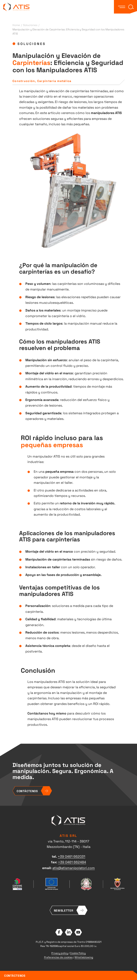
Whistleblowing (84, 957)
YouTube (78, 932)
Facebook (59, 932)
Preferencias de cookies (58, 957)
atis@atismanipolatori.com (74, 868)
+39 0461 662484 (72, 862)
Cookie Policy (78, 953)
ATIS (17, 7)
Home (16, 25)
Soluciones (30, 25)
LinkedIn (69, 932)
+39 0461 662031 (72, 856)
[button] (122, 7)
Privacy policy (60, 953)
